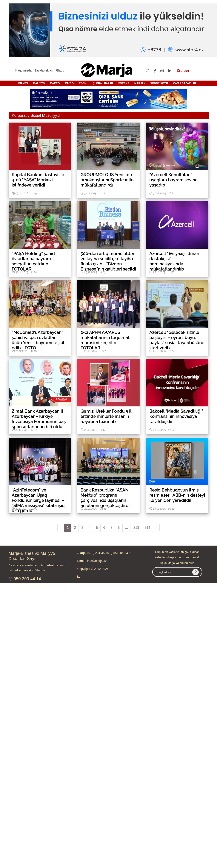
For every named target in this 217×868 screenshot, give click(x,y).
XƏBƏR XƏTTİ (159, 83)
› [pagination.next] (156, 528)
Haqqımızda (23, 70)
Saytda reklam (44, 70)
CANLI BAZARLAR (185, 83)
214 (147, 528)
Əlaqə (60, 70)
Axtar (183, 71)
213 (136, 528)
